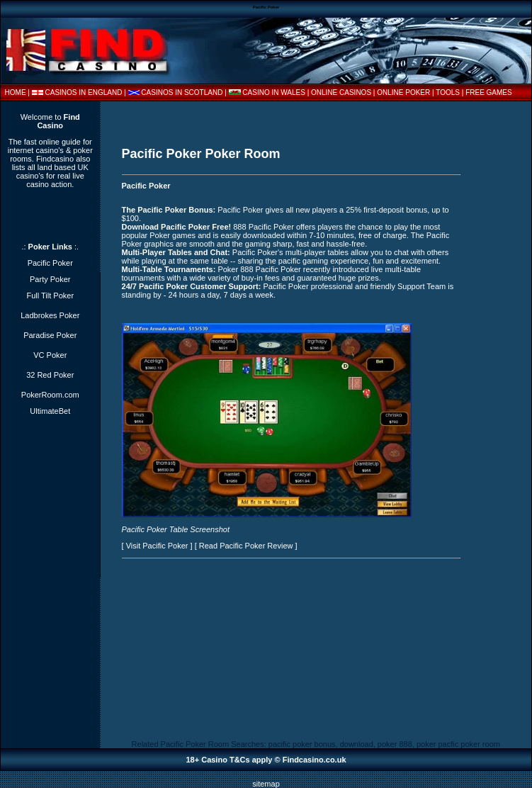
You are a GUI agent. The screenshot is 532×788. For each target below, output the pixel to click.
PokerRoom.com (50, 395)
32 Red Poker (50, 375)
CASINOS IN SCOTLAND (182, 92)
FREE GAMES (489, 92)
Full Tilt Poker (50, 295)
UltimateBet (50, 411)
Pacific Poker (146, 186)
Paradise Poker (50, 335)
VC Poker (50, 355)
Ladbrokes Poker (50, 315)
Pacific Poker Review (256, 546)
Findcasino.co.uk (315, 760)
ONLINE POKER (403, 92)
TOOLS (448, 92)
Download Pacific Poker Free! (177, 227)
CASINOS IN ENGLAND (84, 92)
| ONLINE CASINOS (340, 92)
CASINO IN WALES (274, 92)
